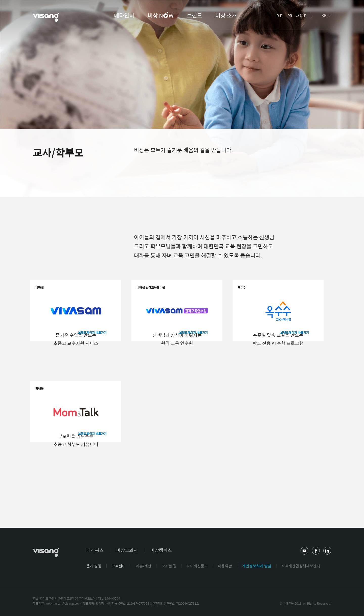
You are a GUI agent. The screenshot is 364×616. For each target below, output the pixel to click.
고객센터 (119, 566)
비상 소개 (226, 15)
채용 (300, 16)
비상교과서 (127, 550)
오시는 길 (169, 566)
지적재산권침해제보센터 (301, 566)
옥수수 (249, 294)
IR (277, 16)
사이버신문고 (197, 566)
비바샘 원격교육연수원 (164, 294)
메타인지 (124, 15)
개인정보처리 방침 (257, 566)
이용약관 (225, 566)
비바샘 (47, 294)
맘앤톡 (47, 395)
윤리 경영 (94, 566)
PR (290, 16)
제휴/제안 (144, 566)
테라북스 (95, 550)
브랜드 (194, 15)
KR (324, 15)
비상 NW (161, 16)
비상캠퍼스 (161, 550)
